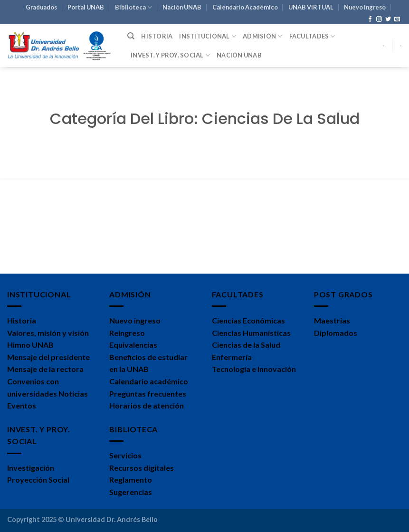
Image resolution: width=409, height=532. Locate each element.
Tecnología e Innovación (254, 369)
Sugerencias (131, 492)
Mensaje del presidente (48, 357)
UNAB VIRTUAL (311, 7)
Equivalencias (133, 345)
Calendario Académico (245, 7)
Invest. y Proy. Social (170, 55)
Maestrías (332, 320)
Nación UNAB (182, 7)
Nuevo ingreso (135, 320)
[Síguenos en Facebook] (370, 19)
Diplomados (336, 333)
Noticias (73, 394)
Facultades (312, 36)
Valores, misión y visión (48, 333)
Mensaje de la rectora (45, 369)
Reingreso (127, 333)
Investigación (31, 468)
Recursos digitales (142, 468)
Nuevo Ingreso (365, 7)
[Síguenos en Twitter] (388, 19)
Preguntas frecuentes (148, 394)
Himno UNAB (30, 345)
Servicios (125, 455)
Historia (157, 36)
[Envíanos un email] (397, 19)
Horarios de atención (147, 405)
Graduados (41, 7)
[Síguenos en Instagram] (379, 19)
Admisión (263, 36)
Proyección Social (38, 480)
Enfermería (232, 357)
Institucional (208, 36)
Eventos (22, 405)
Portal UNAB (86, 7)
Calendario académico (149, 381)
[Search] (131, 36)
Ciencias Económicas (248, 320)
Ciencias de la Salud (246, 345)
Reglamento (131, 480)
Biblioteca (133, 7)
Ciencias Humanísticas (251, 333)
